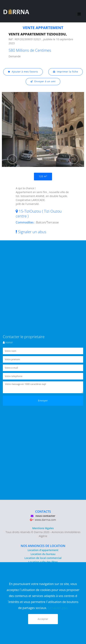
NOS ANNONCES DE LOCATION (43, 546)
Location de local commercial (43, 558)
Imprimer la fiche (66, 72)
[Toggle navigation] (79, 11)
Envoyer (43, 401)
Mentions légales (43, 528)
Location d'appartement (43, 550)
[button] (12, 159)
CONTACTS (43, 512)
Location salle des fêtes (43, 562)
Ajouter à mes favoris (23, 72)
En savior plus (58, 608)
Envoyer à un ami (43, 81)
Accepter (43, 619)
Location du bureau (43, 554)
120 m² (43, 176)
